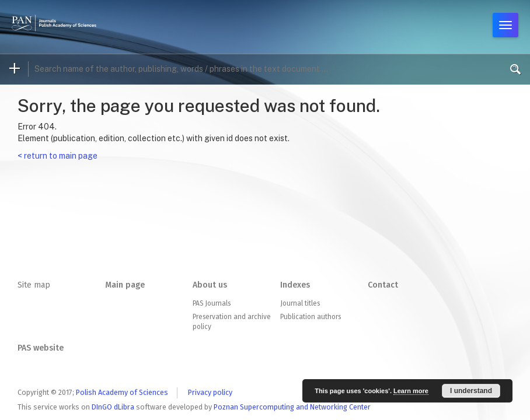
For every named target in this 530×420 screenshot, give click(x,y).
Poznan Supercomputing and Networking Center (292, 407)
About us (210, 285)
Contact (383, 285)
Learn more (411, 391)
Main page (125, 285)
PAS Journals (212, 303)
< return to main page (57, 156)
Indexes (295, 285)
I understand (471, 391)
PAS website (41, 348)
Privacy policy (210, 392)
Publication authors (311, 317)
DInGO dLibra (113, 407)
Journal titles (300, 303)
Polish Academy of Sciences (122, 392)
